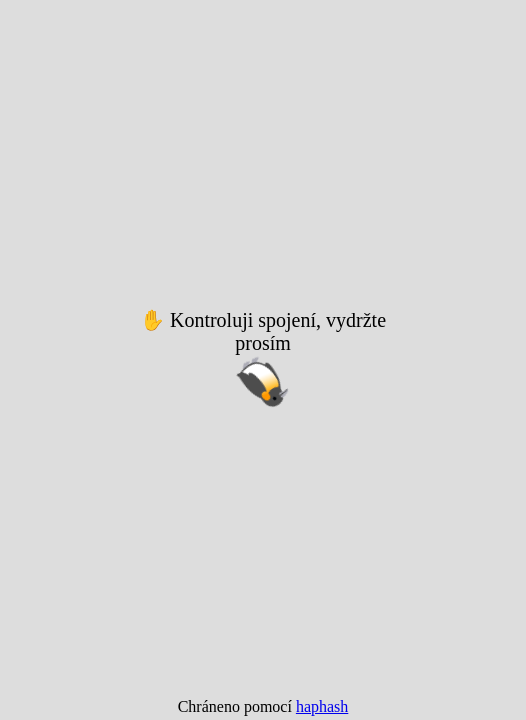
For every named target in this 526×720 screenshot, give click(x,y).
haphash (322, 706)
